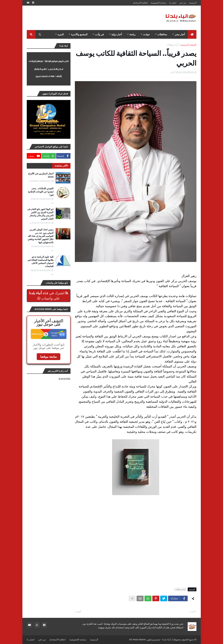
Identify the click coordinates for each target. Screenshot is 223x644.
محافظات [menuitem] (162, 34)
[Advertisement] (90, 18)
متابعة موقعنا (49, 357)
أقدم (79, 612)
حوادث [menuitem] (146, 34)
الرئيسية (193, 3)
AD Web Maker (137, 640)
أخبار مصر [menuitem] (180, 34)
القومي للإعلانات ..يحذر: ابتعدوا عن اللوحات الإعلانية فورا (41, 192)
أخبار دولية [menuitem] (117, 34)
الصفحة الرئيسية (189, 45)
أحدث (192, 612)
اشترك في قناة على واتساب (49, 296)
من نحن (183, 3)
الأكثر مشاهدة (61, 166)
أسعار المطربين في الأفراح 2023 (41, 175)
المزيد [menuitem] (61, 34)
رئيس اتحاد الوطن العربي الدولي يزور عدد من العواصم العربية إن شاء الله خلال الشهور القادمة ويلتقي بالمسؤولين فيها (41, 236)
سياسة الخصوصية (158, 3)
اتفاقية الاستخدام (140, 3)
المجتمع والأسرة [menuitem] (79, 34)
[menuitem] (192, 34)
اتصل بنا (173, 3)
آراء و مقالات (173, 45)
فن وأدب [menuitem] (99, 34)
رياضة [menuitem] (132, 34)
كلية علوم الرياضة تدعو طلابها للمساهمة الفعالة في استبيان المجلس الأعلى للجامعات (41, 262)
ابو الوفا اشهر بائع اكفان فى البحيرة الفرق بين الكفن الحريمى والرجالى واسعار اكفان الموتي (40, 214)
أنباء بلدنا (167, 640)
